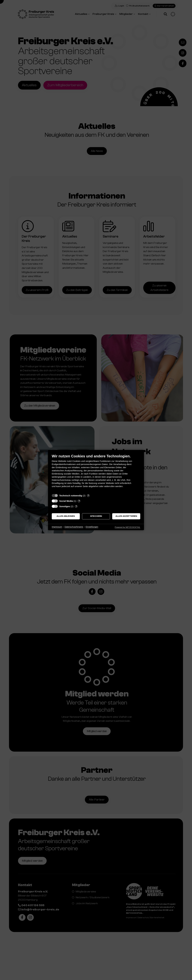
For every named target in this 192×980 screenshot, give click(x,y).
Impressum (57, 527)
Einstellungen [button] (92, 527)
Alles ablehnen (66, 516)
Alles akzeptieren (126, 516)
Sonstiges (65, 506)
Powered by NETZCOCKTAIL (127, 527)
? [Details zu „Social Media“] (79, 501)
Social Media (66, 501)
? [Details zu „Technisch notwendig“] (88, 496)
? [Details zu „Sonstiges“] (76, 506)
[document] (96, 473)
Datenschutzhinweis (74, 527)
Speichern (96, 516)
